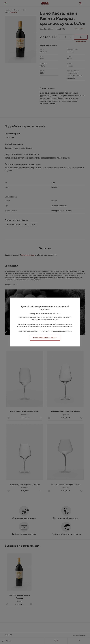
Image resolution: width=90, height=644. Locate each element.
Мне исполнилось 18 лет (45, 338)
